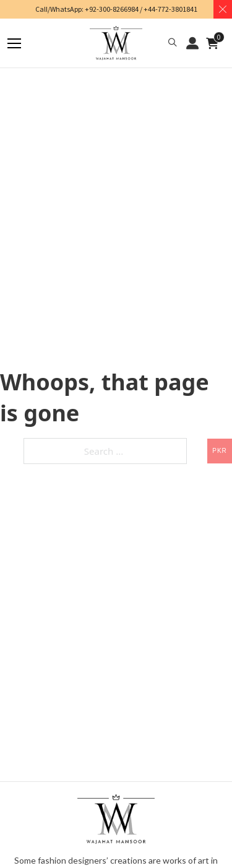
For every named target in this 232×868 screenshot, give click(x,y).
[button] (173, 43)
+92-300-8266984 (112, 9)
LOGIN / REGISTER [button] (192, 43)
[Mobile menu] (14, 43)
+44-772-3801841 (170, 9)
